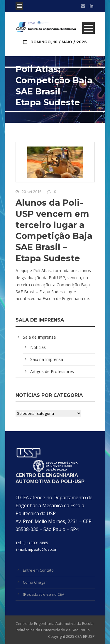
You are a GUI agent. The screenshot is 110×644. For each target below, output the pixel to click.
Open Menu (19, 6)
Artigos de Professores (52, 371)
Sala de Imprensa (39, 337)
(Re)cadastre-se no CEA (44, 594)
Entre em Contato (38, 570)
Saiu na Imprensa (47, 359)
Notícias (38, 347)
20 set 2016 (32, 192)
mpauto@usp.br (42, 549)
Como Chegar (35, 582)
